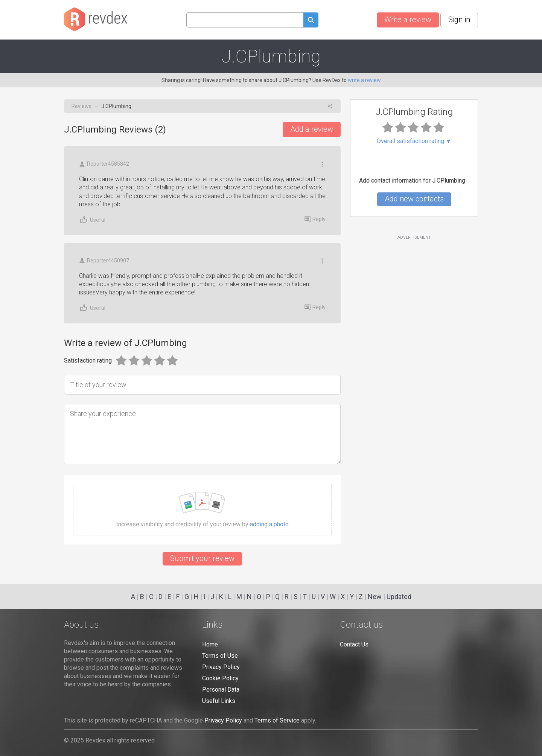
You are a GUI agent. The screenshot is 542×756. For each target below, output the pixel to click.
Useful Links (219, 701)
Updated (399, 597)
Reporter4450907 (104, 261)
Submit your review (202, 558)
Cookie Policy (220, 678)
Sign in (459, 20)
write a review (364, 80)
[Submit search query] (311, 21)
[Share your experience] (202, 434)
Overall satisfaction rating (414, 141)
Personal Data (221, 690)
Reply (315, 219)
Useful (92, 220)
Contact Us (354, 644)
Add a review (312, 129)
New (375, 597)
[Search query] (245, 20)
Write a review (408, 20)
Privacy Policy (221, 667)
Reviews (81, 106)
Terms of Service (277, 720)
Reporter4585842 (104, 164)
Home (210, 644)
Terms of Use (220, 656)
